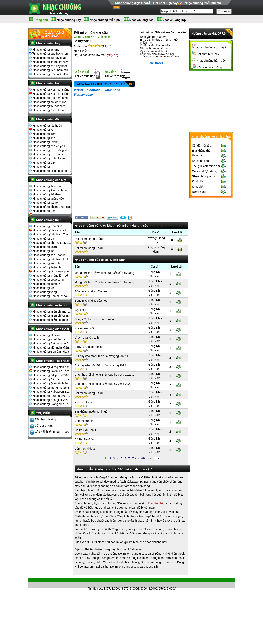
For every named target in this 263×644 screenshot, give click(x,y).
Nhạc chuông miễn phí (105, 20)
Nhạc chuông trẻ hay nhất (49, 58)
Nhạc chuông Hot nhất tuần (50, 94)
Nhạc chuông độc (141, 20)
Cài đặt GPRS (44, 426)
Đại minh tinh (200, 161)
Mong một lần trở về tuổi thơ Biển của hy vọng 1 (106, 273)
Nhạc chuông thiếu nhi (47, 267)
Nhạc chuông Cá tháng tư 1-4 (52, 379)
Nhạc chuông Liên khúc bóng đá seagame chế (52, 171)
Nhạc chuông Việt (44, 288)
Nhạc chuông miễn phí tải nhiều (52, 316)
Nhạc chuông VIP (44, 163)
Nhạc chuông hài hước (47, 126)
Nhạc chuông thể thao (47, 194)
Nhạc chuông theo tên (47, 186)
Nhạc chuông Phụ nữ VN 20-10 (52, 396)
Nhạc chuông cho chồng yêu (51, 150)
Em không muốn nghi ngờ (91, 412)
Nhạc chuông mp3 (175, 20)
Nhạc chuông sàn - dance (49, 255)
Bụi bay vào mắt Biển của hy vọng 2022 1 (101, 356)
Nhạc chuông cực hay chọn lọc (52, 54)
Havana (197, 155)
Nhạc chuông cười (44, 134)
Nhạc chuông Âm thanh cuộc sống (52, 190)
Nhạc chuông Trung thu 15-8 (51, 388)
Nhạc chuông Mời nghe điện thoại (52, 347)
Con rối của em (84, 421)
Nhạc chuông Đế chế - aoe (50, 110)
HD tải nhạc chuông (209, 67)
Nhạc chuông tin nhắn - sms (51, 339)
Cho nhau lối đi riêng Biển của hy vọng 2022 (103, 384)
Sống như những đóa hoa (91, 301)
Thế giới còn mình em (206, 166)
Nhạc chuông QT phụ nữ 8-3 (51, 375)
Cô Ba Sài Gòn (84, 439)
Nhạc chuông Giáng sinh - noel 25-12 (52, 404)
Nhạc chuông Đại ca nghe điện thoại (52, 343)
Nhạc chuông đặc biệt (51, 180)
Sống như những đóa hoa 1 (92, 291)
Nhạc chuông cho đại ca (48, 154)
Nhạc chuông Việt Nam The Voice (52, 234)
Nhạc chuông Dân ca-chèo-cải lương (52, 296)
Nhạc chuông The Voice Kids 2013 (52, 243)
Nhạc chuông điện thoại (131, 3)
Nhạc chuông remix (45, 142)
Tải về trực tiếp (85, 74)
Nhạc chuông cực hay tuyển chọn (214, 47)
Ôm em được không (205, 171)
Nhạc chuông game (45, 203)
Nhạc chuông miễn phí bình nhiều (52, 320)
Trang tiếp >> (141, 458)
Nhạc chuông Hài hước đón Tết (52, 74)
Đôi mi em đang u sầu (89, 239)
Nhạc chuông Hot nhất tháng (51, 90)
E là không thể (201, 151)
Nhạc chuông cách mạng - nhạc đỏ (52, 271)
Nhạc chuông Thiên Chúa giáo (52, 207)
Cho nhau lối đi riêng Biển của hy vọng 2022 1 (104, 375)
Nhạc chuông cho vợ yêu (49, 146)
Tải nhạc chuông (45, 419)
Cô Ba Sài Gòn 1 (85, 430)
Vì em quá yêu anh (87, 338)
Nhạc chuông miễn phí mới (203, 3)
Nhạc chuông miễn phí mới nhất (52, 312)
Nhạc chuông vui (43, 130)
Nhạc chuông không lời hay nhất (52, 62)
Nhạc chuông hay (69, 20)
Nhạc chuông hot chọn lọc (49, 102)
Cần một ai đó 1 (85, 449)
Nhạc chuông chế (44, 138)
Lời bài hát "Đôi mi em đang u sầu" (163, 32)
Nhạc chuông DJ (43, 239)
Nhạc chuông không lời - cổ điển (52, 276)
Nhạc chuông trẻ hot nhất (49, 106)
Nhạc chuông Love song (48, 280)
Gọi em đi (81, 310)
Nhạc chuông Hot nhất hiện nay (52, 98)
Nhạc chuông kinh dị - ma (49, 158)
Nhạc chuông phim (45, 247)
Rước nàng (199, 192)
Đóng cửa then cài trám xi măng (95, 319)
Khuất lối (198, 181)
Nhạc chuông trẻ (43, 251)
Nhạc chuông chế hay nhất (50, 66)
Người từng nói (84, 328)
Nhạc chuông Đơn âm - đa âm (52, 352)
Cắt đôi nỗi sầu (202, 145)
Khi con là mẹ (83, 402)
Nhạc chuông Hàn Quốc (48, 226)
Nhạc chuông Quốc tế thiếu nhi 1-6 (52, 383)
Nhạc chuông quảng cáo (48, 199)
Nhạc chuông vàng (45, 292)
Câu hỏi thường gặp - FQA (52, 432)
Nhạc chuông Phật (45, 211)
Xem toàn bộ (156, 63)
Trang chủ (41, 20)
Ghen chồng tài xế (204, 176)
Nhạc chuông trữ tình (46, 263)
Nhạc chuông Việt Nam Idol (50, 259)
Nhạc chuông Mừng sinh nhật (52, 367)
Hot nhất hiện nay (165, 3)
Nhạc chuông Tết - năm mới (51, 70)
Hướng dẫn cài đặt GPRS (209, 33)
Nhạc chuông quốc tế (46, 284)
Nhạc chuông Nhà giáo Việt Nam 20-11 (52, 400)
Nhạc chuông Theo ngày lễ (53, 362)
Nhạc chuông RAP (44, 167)
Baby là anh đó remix (88, 347)
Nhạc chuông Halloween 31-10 (52, 392)
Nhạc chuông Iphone (46, 50)
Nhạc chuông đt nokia (47, 335)
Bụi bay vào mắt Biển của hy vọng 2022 (100, 365)
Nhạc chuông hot (48, 83)
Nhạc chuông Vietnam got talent (52, 230)
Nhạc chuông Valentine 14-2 (51, 371)
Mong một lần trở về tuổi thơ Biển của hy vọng (104, 282)
